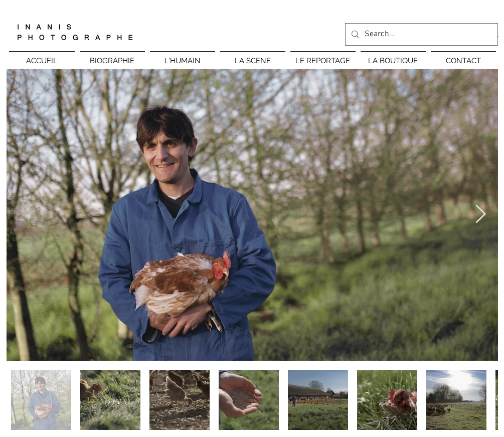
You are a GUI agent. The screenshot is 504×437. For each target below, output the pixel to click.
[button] (183, 56)
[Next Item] (481, 214)
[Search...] (421, 34)
